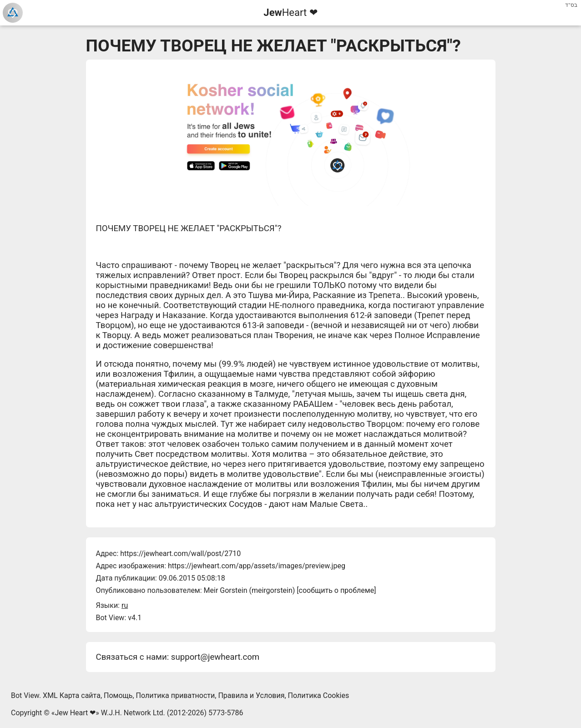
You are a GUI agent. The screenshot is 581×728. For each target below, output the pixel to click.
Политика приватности (176, 695)
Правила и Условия (251, 695)
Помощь (118, 695)
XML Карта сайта (72, 695)
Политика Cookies (319, 695)
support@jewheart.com (215, 657)
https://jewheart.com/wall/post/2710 (180, 554)
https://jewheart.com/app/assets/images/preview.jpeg (257, 566)
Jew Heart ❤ (75, 713)
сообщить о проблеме (337, 590)
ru (125, 605)
